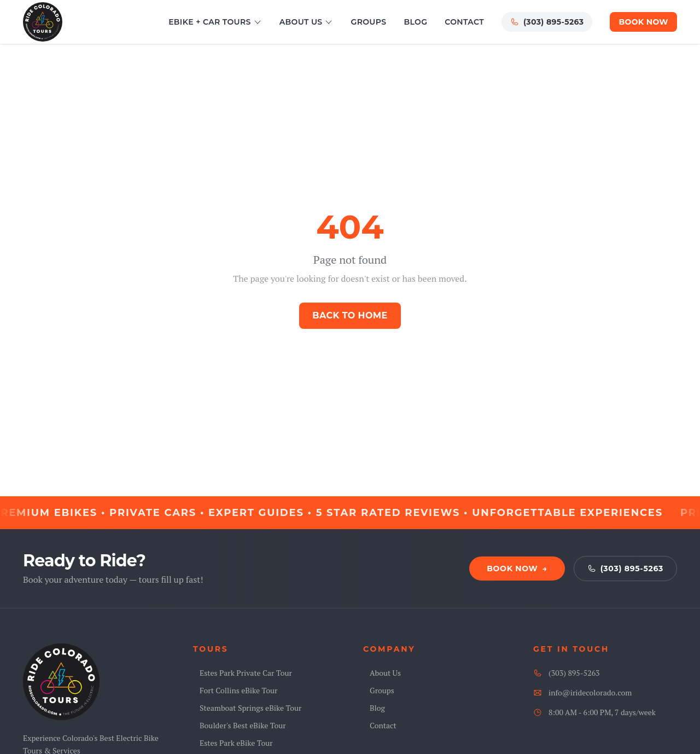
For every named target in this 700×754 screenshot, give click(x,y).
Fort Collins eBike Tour (235, 690)
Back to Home (350, 315)
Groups (368, 22)
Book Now (643, 22)
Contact (464, 22)
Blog (415, 22)
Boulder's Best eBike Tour (240, 725)
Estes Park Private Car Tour (243, 673)
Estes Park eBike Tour (233, 743)
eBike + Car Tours (215, 22)
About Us (307, 22)
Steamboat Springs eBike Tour (247, 708)
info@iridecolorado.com (582, 692)
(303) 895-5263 (547, 22)
